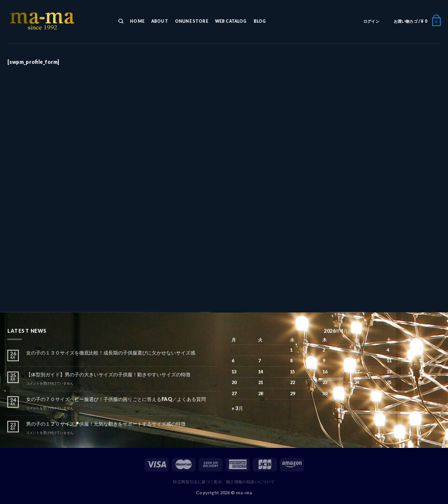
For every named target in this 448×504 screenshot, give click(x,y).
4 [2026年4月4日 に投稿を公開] (388, 350)
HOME (137, 21)
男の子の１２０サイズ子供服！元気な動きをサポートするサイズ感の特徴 (106, 424)
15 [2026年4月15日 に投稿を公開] (292, 372)
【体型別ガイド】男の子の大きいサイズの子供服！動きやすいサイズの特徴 (108, 374)
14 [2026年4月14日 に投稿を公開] (260, 372)
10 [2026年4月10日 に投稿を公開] (357, 361)
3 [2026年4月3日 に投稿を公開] (355, 350)
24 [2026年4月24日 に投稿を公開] (357, 382)
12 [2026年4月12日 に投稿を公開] (421, 361)
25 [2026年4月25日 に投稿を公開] (389, 382)
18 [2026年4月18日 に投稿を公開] (389, 372)
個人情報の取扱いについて (251, 482)
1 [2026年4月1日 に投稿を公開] (291, 350)
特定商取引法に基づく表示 (197, 482)
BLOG (260, 21)
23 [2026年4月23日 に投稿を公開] (325, 382)
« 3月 (237, 408)
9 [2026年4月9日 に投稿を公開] (324, 361)
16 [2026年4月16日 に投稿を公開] (325, 372)
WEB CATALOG (231, 21)
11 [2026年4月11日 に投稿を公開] (389, 361)
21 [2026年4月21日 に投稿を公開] (260, 382)
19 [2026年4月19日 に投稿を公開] (421, 372)
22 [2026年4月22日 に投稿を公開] (292, 382)
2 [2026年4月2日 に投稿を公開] (324, 350)
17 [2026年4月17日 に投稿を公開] (357, 372)
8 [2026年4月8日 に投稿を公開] (291, 361)
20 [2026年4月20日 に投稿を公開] (234, 382)
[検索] (121, 22)
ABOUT (160, 21)
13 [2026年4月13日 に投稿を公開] (234, 372)
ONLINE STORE (192, 21)
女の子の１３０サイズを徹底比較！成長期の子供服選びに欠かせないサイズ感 (111, 353)
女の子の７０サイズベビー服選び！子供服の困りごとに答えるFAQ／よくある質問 (116, 399)
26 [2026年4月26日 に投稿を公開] (421, 382)
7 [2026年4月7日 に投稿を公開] (259, 361)
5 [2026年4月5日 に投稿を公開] (420, 350)
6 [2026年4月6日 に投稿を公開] (233, 361)
